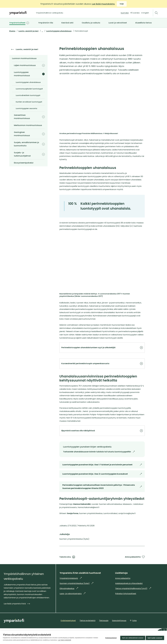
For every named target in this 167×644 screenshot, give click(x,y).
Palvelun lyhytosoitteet (126, 604)
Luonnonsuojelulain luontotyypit (29, 89)
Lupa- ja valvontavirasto (72, 604)
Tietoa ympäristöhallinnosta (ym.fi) (133, 599)
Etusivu (12, 31)
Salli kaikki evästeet (155, 637)
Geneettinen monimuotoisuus (22, 117)
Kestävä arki (67, 23)
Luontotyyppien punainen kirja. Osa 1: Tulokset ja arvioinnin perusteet (102, 476)
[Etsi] (156, 13)
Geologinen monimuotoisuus (22, 134)
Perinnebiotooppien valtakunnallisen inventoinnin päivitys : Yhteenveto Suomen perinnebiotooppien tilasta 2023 (102, 498)
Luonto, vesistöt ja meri (28, 31)
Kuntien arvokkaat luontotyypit (29, 102)
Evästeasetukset (110, 637)
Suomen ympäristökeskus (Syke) (76, 593)
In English (145, 13)
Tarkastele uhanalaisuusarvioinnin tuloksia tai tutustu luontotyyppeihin (117, 458)
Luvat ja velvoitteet (118, 23)
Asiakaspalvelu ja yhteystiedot (129, 593)
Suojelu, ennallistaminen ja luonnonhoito (26, 144)
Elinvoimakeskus (69, 599)
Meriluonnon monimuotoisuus (28, 125)
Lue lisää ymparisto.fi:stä (17, 614)
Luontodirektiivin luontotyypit (28, 95)
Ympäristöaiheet (17, 23)
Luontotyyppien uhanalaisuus (59, 31)
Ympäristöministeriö (71, 588)
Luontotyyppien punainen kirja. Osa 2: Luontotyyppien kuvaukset (102, 485)
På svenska (135, 13)
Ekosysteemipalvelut (24, 163)
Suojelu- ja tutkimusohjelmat (22, 154)
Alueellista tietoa (143, 23)
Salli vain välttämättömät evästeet (132, 637)
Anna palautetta (135, 567)
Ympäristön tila (46, 23)
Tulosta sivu (67, 567)
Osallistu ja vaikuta (91, 23)
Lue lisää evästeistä (70, 640)
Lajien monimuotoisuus (25, 65)
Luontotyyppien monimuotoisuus (22, 74)
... (42, 31)
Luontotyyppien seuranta (26, 108)
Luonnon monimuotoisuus (24, 58)
